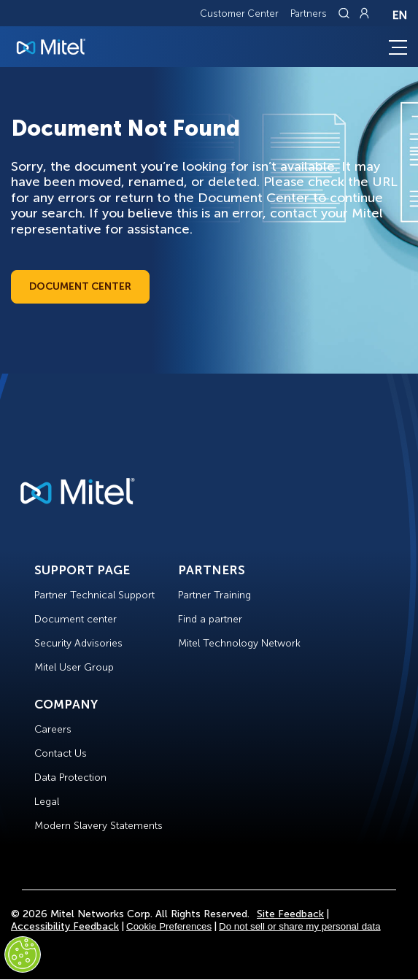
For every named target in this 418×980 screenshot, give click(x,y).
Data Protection (70, 778)
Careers (53, 729)
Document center (76, 619)
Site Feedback (290, 914)
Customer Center (239, 13)
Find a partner (210, 619)
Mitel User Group (74, 667)
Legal (47, 802)
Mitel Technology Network (239, 643)
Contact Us (61, 753)
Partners (309, 13)
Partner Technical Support (94, 595)
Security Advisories (78, 643)
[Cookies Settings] (23, 954)
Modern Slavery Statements (98, 826)
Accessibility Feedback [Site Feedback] (65, 926)
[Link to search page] (346, 13)
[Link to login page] (364, 13)
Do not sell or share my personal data (300, 926)
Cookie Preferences (169, 926)
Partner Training (214, 595)
